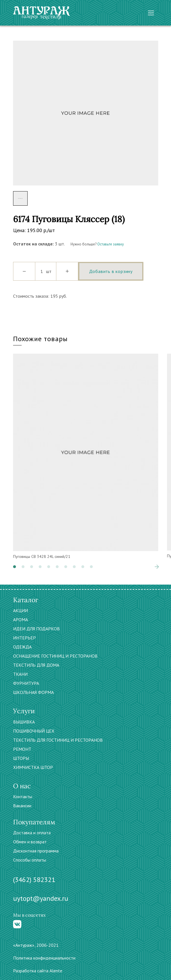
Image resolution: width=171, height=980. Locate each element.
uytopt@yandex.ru (41, 898)
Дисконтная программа (36, 851)
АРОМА (20, 620)
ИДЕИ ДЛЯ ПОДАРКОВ (36, 629)
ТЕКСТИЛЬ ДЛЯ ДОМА (36, 665)
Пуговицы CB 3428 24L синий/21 (42, 556)
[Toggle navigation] (151, 13)
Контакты (23, 796)
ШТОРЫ (21, 758)
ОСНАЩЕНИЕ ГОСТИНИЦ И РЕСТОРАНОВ (55, 656)
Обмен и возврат (30, 842)
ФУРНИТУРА (26, 683)
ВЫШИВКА (24, 722)
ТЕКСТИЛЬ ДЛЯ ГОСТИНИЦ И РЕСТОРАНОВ (58, 740)
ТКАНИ (20, 674)
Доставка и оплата (32, 833)
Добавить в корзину (111, 271)
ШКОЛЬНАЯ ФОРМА (33, 692)
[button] (15, 567)
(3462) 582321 (34, 880)
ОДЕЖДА (22, 647)
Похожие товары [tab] (41, 339)
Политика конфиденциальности (44, 958)
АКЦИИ (20, 610)
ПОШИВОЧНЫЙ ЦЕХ (34, 731)
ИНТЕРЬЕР (24, 638)
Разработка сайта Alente (38, 971)
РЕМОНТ (22, 749)
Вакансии (22, 806)
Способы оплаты (30, 860)
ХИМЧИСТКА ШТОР (33, 767)
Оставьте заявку (111, 244)
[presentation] (157, 567)
